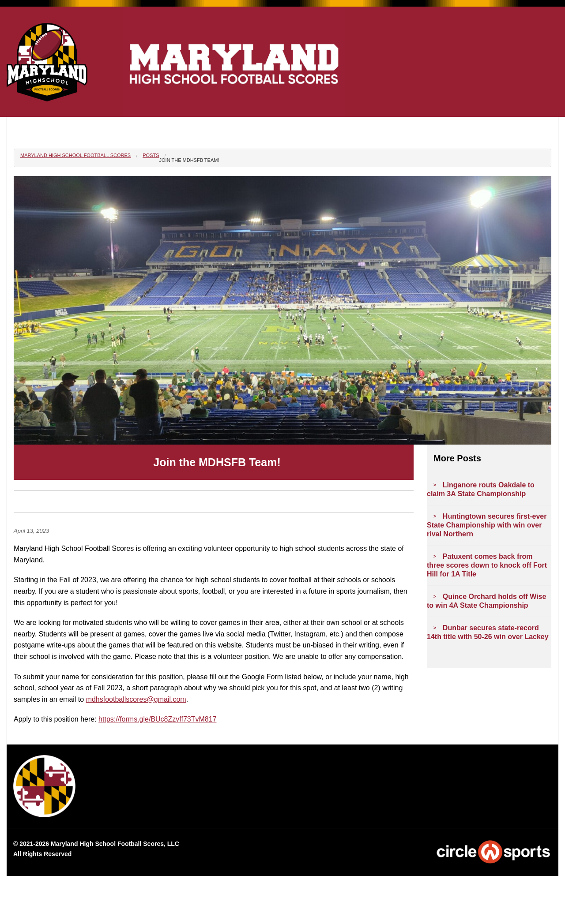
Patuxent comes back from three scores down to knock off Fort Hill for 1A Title (487, 565)
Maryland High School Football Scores (75, 155)
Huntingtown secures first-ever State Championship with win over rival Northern (487, 525)
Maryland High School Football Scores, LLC (115, 844)
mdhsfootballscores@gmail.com (136, 699)
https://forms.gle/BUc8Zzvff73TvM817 (157, 719)
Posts (151, 155)
